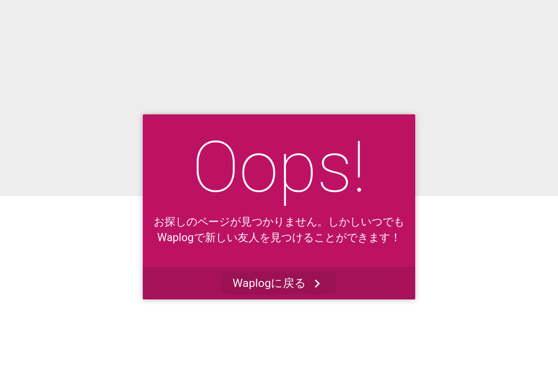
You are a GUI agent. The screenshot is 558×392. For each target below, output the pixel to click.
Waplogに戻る (279, 283)
